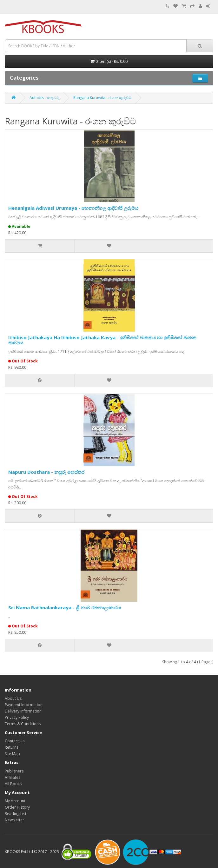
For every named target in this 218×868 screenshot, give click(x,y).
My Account (15, 801)
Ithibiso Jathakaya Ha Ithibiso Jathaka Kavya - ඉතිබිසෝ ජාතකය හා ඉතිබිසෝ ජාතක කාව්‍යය (102, 340)
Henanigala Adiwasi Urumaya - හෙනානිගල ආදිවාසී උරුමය (73, 208)
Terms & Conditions (23, 724)
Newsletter (14, 820)
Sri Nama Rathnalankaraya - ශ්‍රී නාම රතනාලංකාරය (65, 607)
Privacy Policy (17, 717)
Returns (12, 747)
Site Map (12, 754)
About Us (13, 698)
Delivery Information (23, 711)
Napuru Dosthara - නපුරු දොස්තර (46, 472)
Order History (17, 807)
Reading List (16, 814)
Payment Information (24, 705)
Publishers (14, 771)
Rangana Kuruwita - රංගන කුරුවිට (102, 98)
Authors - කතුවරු (45, 98)
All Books (13, 784)
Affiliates (13, 777)
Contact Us (15, 741)
